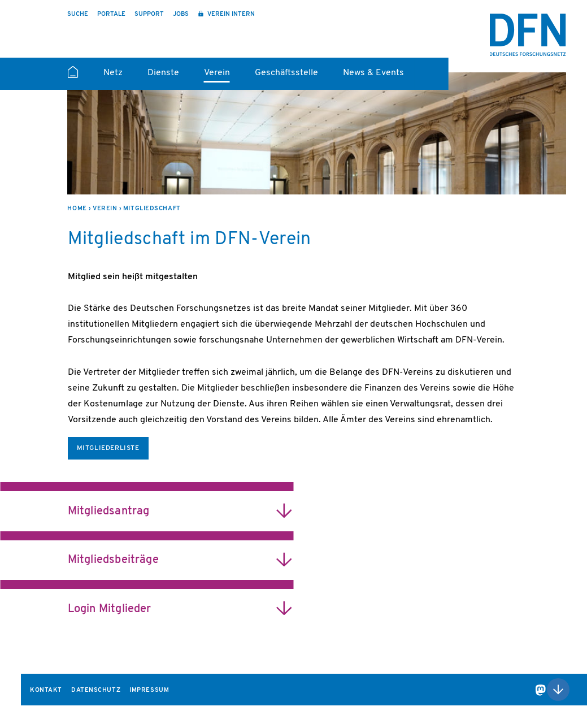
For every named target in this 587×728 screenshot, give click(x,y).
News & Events (373, 73)
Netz (113, 73)
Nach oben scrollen (558, 690)
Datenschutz (96, 690)
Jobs (181, 14)
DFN (528, 35)
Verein (217, 73)
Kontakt (46, 690)
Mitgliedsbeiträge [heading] (113, 560)
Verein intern (230, 14)
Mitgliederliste (108, 448)
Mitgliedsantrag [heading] (109, 512)
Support (149, 14)
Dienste (163, 73)
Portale (111, 14)
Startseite (73, 77)
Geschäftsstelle (286, 73)
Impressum (149, 690)
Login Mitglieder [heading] (110, 609)
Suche (78, 14)
